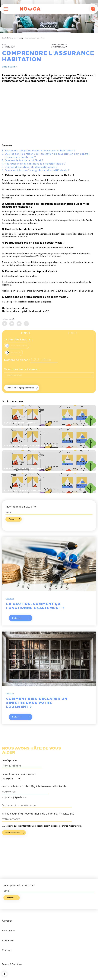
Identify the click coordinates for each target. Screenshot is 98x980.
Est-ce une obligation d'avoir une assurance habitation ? (40, 150)
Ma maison (13, 353)
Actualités (8, 940)
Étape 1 (26, 333)
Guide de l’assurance (10, 38)
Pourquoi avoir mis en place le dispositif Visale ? (35, 164)
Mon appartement (16, 346)
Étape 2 (72, 333)
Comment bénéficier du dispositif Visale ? (31, 167)
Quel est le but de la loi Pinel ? (24, 160)
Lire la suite (21, 618)
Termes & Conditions (12, 964)
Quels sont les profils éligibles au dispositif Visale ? (37, 170)
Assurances (9, 931)
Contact (7, 950)
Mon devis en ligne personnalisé (21, 388)
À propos (7, 921)
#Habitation (10, 67)
